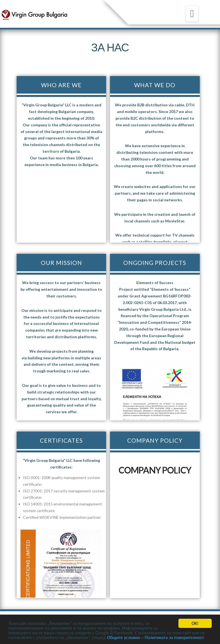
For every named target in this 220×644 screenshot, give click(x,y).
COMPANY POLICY (155, 470)
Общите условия (123, 637)
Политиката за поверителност (174, 637)
